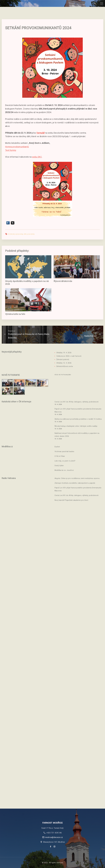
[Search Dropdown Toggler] (95, 3)
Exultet (57, 447)
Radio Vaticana (9, 478)
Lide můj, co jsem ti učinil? (65, 461)
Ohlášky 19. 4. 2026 (64, 353)
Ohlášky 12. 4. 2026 (64, 363)
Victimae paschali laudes (64, 451)
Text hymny (11, 150)
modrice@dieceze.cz (54, 837)
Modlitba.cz (7, 447)
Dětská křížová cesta (65, 366)
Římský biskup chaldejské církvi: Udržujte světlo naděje (76, 426)
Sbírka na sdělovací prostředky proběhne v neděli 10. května (78, 419)
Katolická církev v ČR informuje (16, 402)
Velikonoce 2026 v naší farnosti (69, 356)
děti (25, 234)
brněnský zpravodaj (16, 234)
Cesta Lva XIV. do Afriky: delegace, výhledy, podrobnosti (77, 402)
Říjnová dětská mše (63, 281)
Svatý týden (59, 466)
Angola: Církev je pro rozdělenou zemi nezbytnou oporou (77, 478)
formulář (41, 133)
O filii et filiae (60, 456)
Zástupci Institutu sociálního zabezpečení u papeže (75, 483)
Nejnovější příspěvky (12, 352)
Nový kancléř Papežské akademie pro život (71, 500)
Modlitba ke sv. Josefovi (64, 470)
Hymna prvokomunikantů (17, 147)
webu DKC (37, 157)
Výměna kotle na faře (15, 314)
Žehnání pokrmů (63, 359)
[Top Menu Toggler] (101, 3)
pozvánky (31, 234)
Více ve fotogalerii (63, 375)
